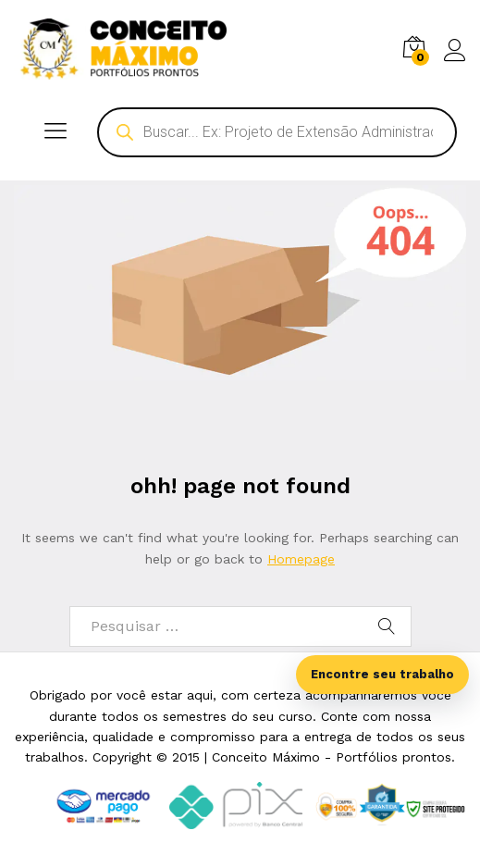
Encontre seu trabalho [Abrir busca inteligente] (382, 674)
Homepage (301, 559)
